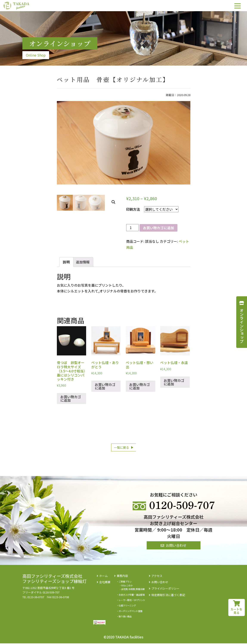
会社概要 (105, 583)
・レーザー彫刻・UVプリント (131, 600)
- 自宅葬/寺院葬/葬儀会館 (132, 590)
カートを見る (236, 608)
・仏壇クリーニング (126, 606)
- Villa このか (126, 586)
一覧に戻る (121, 448)
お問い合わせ (160, 583)
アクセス (157, 576)
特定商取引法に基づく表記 (168, 595)
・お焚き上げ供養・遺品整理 (130, 595)
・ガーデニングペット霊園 (129, 611)
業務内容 (122, 576)
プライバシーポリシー (165, 589)
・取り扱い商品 (124, 617)
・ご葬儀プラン (124, 582)
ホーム (103, 576)
